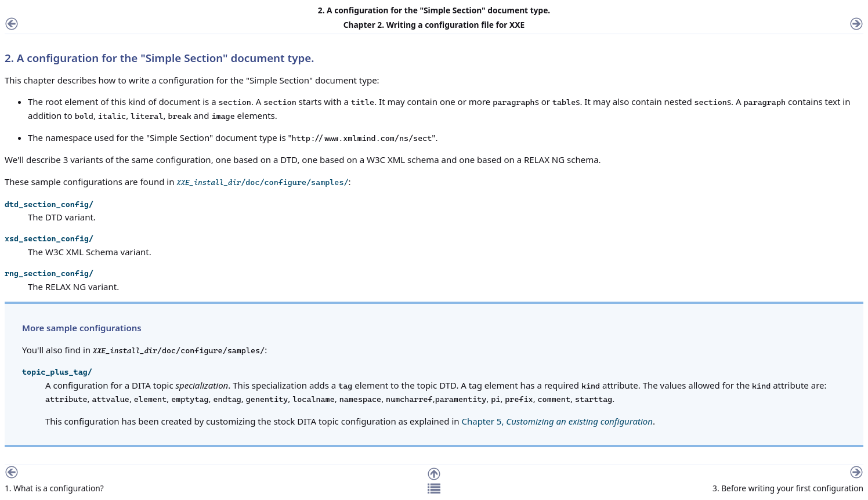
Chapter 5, (557, 421)
